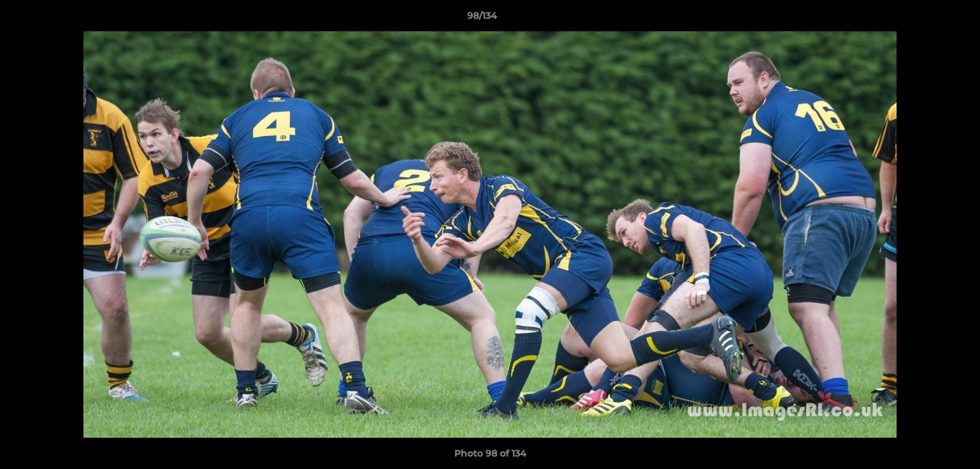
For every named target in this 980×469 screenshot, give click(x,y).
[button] (925, 19)
